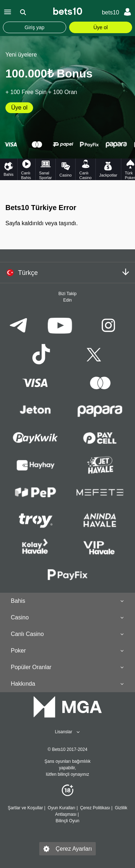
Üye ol (100, 27)
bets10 (111, 12)
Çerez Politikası (95, 808)
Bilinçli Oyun (67, 821)
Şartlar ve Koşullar (25, 808)
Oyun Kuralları (61, 808)
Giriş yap (34, 27)
